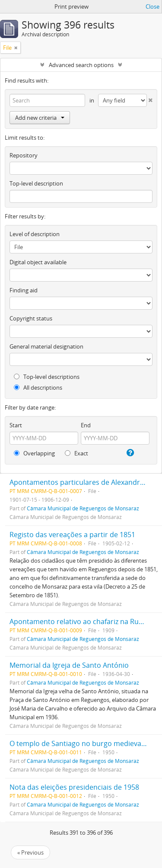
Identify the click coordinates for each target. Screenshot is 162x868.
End (86, 425)
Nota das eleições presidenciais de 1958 (74, 787)
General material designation (46, 346)
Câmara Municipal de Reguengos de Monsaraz (83, 508)
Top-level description (36, 183)
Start (16, 425)
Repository (24, 155)
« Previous (30, 852)
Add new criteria (40, 118)
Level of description (35, 234)
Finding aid (24, 290)
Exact (76, 453)
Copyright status (31, 318)
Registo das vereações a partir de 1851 (72, 535)
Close (152, 6)
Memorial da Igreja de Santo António (69, 665)
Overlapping (34, 453)
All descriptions (38, 388)
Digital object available (38, 262)
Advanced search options (81, 65)
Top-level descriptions (47, 377)
